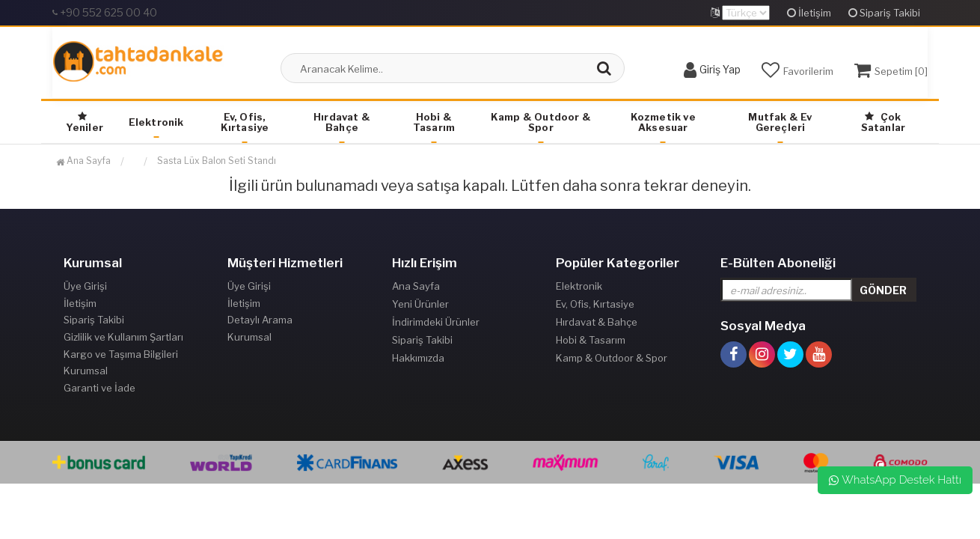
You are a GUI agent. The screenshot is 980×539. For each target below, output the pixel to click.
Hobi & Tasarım (434, 122)
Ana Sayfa (83, 161)
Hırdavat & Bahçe (342, 122)
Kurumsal (86, 376)
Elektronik (156, 122)
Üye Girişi (85, 286)
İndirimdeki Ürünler (436, 322)
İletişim (809, 13)
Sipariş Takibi (884, 13)
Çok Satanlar (883, 122)
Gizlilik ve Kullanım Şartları (123, 340)
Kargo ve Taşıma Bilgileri (121, 358)
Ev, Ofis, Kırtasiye (245, 122)
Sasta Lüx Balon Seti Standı (217, 161)
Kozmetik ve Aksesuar (663, 122)
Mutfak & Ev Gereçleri (780, 122)
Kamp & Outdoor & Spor (541, 122)
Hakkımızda (418, 358)
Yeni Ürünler (420, 304)
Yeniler (85, 122)
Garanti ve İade (99, 394)
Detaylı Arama (260, 322)
